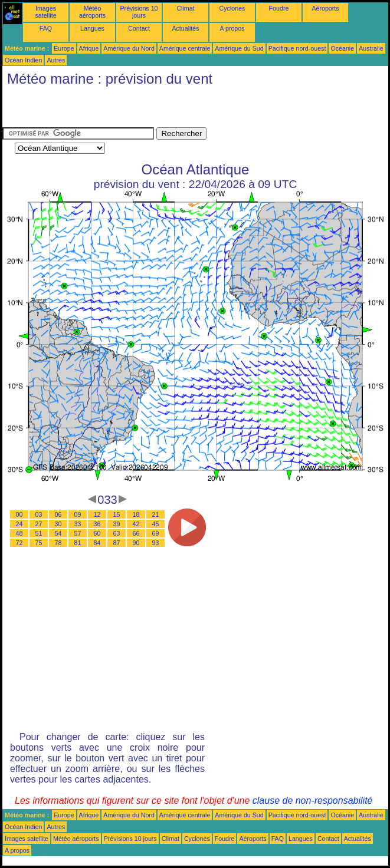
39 (117, 524)
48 (19, 533)
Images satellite (45, 12)
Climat (185, 8)
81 (78, 543)
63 (117, 533)
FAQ (46, 28)
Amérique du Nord (129, 48)
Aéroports (325, 8)
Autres (56, 60)
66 (136, 533)
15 (117, 514)
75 (39, 543)
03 (39, 514)
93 (156, 543)
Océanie (342, 48)
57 (78, 533)
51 (39, 533)
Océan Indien (23, 60)
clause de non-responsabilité (313, 801)
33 (78, 524)
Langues (92, 28)
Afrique (89, 48)
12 (97, 514)
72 (19, 543)
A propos (232, 28)
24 (19, 524)
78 (58, 543)
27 (39, 524)
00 (19, 514)
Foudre (279, 8)
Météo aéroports (92, 12)
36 (97, 524)
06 (58, 514)
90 (136, 543)
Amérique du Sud (239, 48)
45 (156, 524)
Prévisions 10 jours (139, 12)
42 (136, 524)
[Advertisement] (140, 110)
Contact (139, 28)
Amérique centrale (185, 48)
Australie (371, 48)
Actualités (185, 28)
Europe (64, 48)
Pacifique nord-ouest (297, 48)
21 (156, 514)
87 (117, 543)
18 (136, 514)
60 (97, 533)
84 (97, 543)
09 (78, 514)
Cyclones (232, 8)
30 (58, 524)
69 (156, 533)
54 (58, 533)
